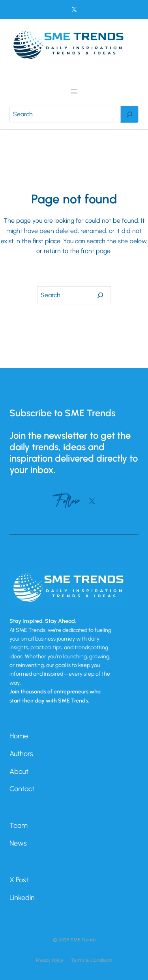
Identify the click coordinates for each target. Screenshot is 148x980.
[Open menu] (74, 91)
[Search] (129, 114)
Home (19, 736)
